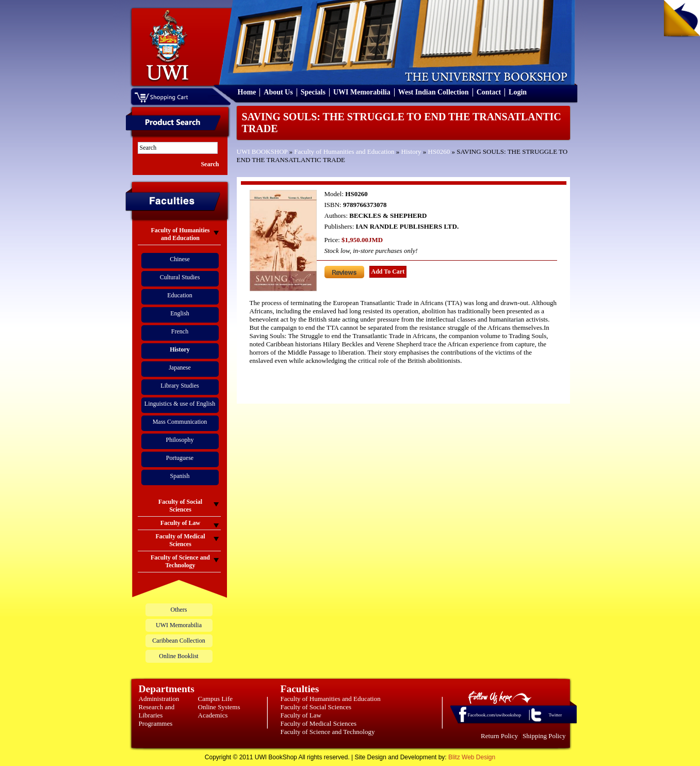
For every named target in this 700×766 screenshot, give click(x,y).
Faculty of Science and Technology (328, 732)
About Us (278, 92)
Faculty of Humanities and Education (344, 151)
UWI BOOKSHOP (262, 151)
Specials (313, 92)
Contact (489, 92)
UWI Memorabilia (362, 92)
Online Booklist (178, 656)
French (180, 331)
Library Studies (180, 386)
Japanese (180, 368)
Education (180, 295)
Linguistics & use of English (180, 404)
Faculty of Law (301, 715)
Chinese (180, 259)
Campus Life (216, 699)
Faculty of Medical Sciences (319, 723)
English (180, 313)
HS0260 (439, 151)
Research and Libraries (157, 711)
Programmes (156, 723)
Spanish (180, 476)
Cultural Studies (180, 277)
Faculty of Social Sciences (316, 707)
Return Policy (499, 736)
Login (518, 92)
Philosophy (180, 440)
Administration (159, 699)
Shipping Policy (544, 736)
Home (247, 92)
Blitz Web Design (472, 757)
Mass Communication (180, 422)
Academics (213, 715)
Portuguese (180, 458)
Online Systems (219, 707)
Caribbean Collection (178, 641)
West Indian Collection (434, 92)
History (411, 151)
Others (179, 610)
